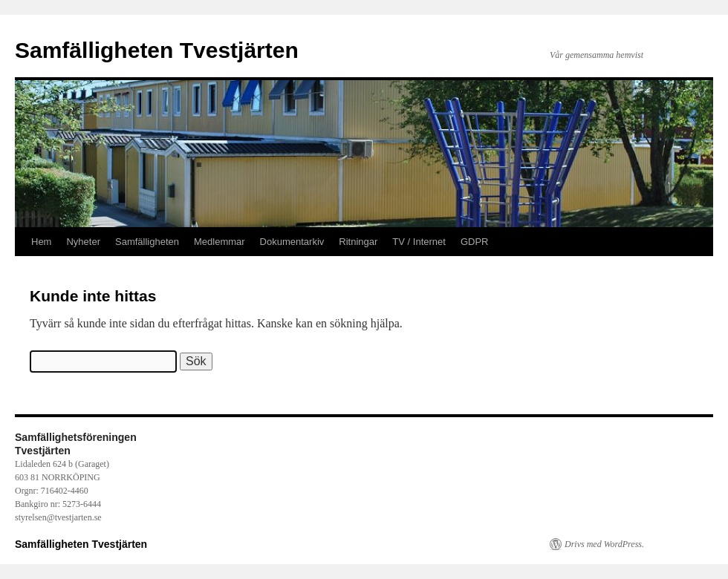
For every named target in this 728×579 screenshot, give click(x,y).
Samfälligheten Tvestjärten (157, 50)
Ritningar (358, 242)
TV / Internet (419, 242)
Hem (41, 242)
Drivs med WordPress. (604, 544)
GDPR (475, 242)
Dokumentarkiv (292, 242)
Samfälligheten (147, 242)
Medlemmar (220, 242)
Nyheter (83, 242)
